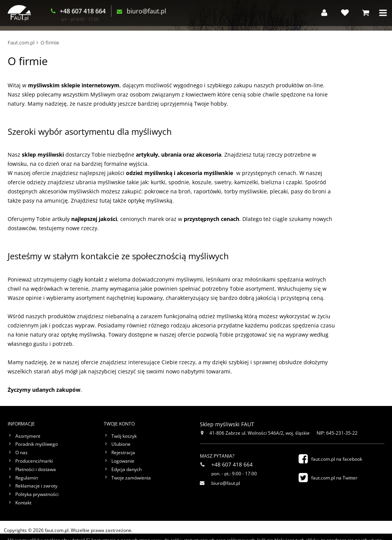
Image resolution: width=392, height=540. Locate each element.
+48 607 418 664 (90, 13)
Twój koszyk (124, 436)
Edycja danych (127, 470)
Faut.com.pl (21, 43)
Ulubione (121, 444)
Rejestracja (123, 453)
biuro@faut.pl (154, 13)
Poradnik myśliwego (37, 444)
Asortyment (28, 436)
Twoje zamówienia (131, 478)
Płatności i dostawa (36, 470)
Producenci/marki (34, 461)
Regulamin (27, 478)
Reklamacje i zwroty (36, 486)
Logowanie (123, 461)
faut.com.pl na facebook (337, 459)
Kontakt (23, 503)
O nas (21, 453)
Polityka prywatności (37, 494)
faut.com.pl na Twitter (334, 478)
